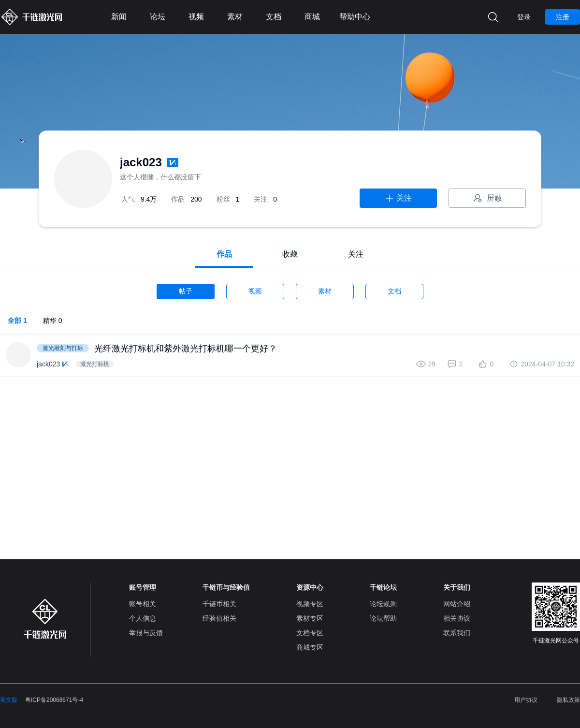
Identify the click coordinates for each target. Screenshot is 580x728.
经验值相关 (219, 618)
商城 (312, 17)
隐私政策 (568, 700)
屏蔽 (487, 198)
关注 (398, 198)
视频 (196, 17)
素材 (235, 17)
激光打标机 (95, 364)
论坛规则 (383, 604)
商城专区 (310, 647)
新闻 (119, 17)
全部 (17, 320)
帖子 (186, 291)
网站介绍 (457, 604)
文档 (274, 17)
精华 (53, 320)
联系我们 (457, 633)
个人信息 (143, 618)
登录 (524, 17)
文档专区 (310, 633)
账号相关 (143, 604)
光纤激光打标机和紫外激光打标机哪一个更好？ (186, 349)
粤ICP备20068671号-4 (54, 700)
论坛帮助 (383, 618)
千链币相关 (219, 604)
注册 (563, 17)
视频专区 (310, 604)
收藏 (290, 254)
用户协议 (526, 700)
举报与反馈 (146, 633)
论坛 (158, 17)
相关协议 (457, 618)
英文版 (9, 700)
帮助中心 (355, 17)
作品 (224, 254)
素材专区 (310, 618)
